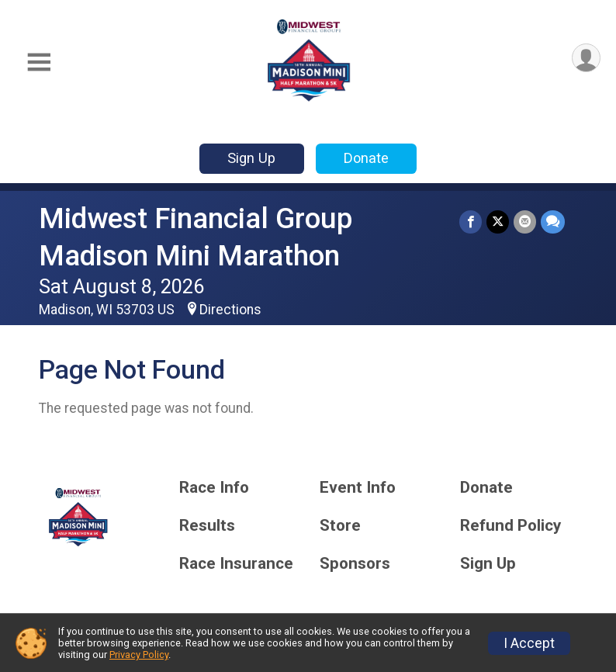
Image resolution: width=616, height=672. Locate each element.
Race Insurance (236, 564)
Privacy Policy (139, 655)
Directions (230, 310)
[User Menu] (586, 58)
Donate (366, 158)
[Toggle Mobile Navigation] (39, 62)
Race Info (214, 488)
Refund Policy (510, 526)
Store (340, 526)
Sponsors (355, 564)
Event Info (358, 488)
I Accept (529, 643)
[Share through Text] (553, 222)
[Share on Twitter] (498, 222)
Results (207, 526)
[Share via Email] (525, 222)
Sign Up (251, 158)
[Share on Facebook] (471, 222)
